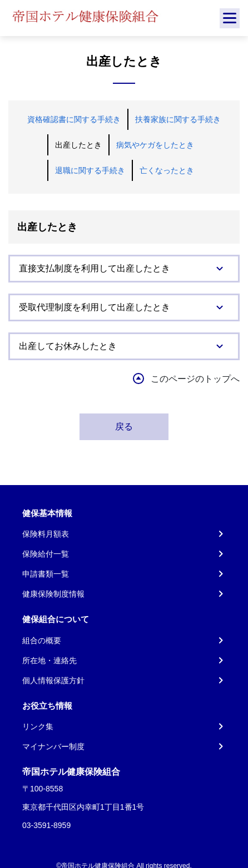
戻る (124, 427)
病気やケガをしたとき (155, 145)
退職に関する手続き (90, 170)
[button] (124, 269)
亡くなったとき (167, 170)
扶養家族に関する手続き (178, 119)
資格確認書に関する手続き (74, 119)
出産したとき (78, 145)
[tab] (124, 269)
